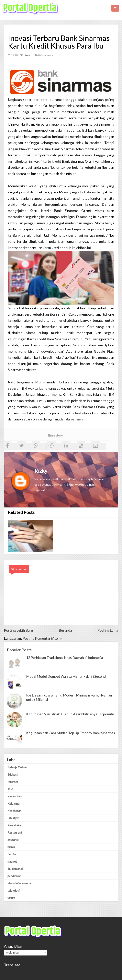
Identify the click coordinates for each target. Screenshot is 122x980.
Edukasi (12, 774)
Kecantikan (15, 796)
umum (11, 898)
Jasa (10, 789)
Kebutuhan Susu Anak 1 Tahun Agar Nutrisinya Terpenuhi (70, 714)
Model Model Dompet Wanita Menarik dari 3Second (66, 676)
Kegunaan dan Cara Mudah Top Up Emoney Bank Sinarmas (71, 733)
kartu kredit (52, 161)
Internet (13, 782)
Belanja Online (17, 767)
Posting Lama (108, 630)
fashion (12, 854)
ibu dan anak (15, 869)
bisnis (27, 55)
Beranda (65, 630)
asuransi (13, 840)
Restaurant (15, 832)
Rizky (41, 471)
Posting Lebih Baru (18, 630)
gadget (12, 861)
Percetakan (15, 825)
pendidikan (14, 876)
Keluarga (13, 803)
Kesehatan (14, 811)
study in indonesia (19, 883)
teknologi (14, 890)
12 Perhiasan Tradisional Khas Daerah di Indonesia (65, 658)
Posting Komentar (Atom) (42, 638)
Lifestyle (13, 818)
